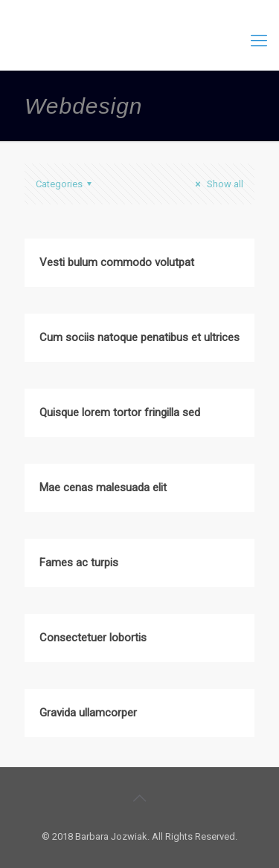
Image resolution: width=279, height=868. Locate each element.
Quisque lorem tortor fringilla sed (120, 412)
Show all (217, 184)
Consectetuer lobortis (93, 638)
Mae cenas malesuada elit (103, 488)
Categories (66, 184)
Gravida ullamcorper (88, 713)
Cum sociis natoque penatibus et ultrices (139, 337)
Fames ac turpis (79, 563)
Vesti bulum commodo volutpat (117, 262)
